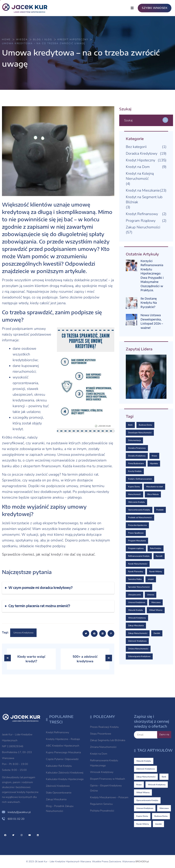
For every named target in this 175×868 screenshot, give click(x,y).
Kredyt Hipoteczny (140, 160)
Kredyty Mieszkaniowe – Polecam (109, 797)
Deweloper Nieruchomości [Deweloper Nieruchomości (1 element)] (140, 433)
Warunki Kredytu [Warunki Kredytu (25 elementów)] (135, 610)
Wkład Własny (143, 792)
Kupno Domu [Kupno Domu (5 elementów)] (134, 487)
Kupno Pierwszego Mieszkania (63, 752)
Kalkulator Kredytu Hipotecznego (65, 779)
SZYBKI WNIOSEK (155, 8)
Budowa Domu (161, 816)
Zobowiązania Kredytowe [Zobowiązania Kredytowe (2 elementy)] (139, 656)
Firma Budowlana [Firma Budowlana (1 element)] (136, 463)
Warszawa (164, 808)
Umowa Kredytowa (23, 633)
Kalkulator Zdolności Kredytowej (65, 773)
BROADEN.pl (142, 862)
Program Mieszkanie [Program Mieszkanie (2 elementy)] (137, 541)
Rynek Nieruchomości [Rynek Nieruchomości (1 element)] (138, 564)
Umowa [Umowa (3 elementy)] (151, 595)
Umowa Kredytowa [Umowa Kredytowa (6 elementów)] (137, 602)
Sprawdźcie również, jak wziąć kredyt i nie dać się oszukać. (49, 554)
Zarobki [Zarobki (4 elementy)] (157, 633)
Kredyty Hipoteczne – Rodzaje (63, 739)
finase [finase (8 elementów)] (154, 456)
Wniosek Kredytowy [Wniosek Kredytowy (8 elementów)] (137, 618)
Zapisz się (164, 734)
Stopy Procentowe (101, 734)
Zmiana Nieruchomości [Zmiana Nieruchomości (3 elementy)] (138, 649)
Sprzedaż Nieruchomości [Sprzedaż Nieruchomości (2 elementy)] (139, 587)
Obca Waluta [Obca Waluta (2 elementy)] (153, 494)
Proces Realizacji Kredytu (104, 727)
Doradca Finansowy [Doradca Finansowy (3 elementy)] (137, 448)
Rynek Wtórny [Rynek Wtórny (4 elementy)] (156, 571)
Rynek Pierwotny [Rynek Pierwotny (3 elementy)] (136, 571)
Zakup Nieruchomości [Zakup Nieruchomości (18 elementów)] (138, 633)
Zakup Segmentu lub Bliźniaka (108, 740)
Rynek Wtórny (143, 824)
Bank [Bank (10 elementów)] (130, 425)
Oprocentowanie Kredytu (147, 800)
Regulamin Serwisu (101, 804)
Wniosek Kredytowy (102, 772)
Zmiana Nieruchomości (103, 747)
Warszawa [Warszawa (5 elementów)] (156, 602)
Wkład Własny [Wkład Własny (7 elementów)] (156, 610)
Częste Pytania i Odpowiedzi (62, 759)
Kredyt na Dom (138, 167)
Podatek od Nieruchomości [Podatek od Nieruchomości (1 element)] (140, 517)
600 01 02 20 (16, 819)
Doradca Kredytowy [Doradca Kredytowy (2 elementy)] (137, 456)
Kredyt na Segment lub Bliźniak (144, 200)
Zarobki (158, 824)
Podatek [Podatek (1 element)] (160, 510)
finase (139, 785)
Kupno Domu (142, 816)
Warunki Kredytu (144, 761)
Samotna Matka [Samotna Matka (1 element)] (135, 579)
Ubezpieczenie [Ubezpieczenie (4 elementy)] (134, 595)
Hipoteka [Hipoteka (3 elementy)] (154, 463)
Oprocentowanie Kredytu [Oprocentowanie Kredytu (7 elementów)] (139, 510)
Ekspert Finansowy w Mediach (108, 779)
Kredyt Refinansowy (142, 214)
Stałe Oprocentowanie (59, 793)
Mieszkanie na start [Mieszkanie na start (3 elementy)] (154, 487)
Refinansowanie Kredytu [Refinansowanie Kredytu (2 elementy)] (139, 556)
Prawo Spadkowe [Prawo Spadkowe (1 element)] (136, 533)
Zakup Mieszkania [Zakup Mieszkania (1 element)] (136, 626)
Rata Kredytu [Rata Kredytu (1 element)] (156, 548)
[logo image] (27, 8)
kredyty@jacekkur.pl (19, 812)
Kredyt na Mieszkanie (143, 190)
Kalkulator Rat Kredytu (59, 766)
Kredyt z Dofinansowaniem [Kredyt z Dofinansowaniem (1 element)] (140, 479)
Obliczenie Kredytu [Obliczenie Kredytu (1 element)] (136, 502)
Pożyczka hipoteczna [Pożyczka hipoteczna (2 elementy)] (137, 525)
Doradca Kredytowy (142, 154)
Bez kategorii (136, 147)
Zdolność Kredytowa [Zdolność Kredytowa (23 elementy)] (137, 641)
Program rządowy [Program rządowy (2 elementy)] (136, 548)
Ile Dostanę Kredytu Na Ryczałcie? (149, 303)
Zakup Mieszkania (56, 799)
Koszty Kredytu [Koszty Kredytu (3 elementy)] (135, 471)
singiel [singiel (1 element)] (151, 579)
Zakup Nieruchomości (143, 227)
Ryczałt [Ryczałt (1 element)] (159, 556)
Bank (164, 777)
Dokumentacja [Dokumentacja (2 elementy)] (134, 440)
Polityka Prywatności (102, 811)
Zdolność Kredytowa (58, 786)
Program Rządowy (141, 221)
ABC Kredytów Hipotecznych (63, 746)
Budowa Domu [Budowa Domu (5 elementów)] (145, 425)
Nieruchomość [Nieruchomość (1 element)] (134, 494)
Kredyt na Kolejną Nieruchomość (140, 176)
